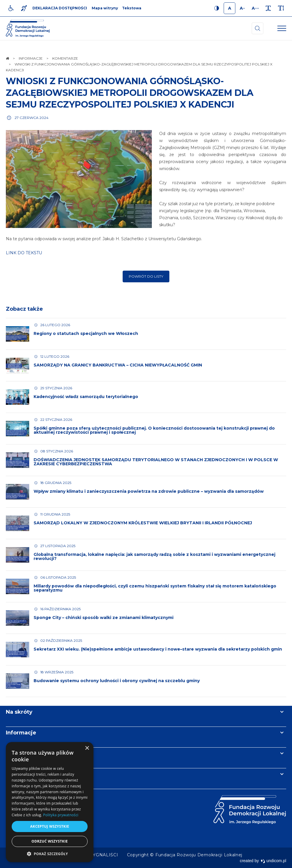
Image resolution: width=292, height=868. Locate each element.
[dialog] (50, 802)
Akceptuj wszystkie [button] (49, 826)
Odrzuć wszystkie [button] (50, 841)
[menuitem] (104, 855)
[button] (50, 854)
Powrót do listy (146, 276)
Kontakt (17, 774)
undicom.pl (273, 861)
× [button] (87, 748)
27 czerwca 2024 (32, 118)
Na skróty (19, 712)
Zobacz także (24, 309)
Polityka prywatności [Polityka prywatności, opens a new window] (61, 815)
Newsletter (21, 753)
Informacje (21, 733)
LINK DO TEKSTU (25, 253)
